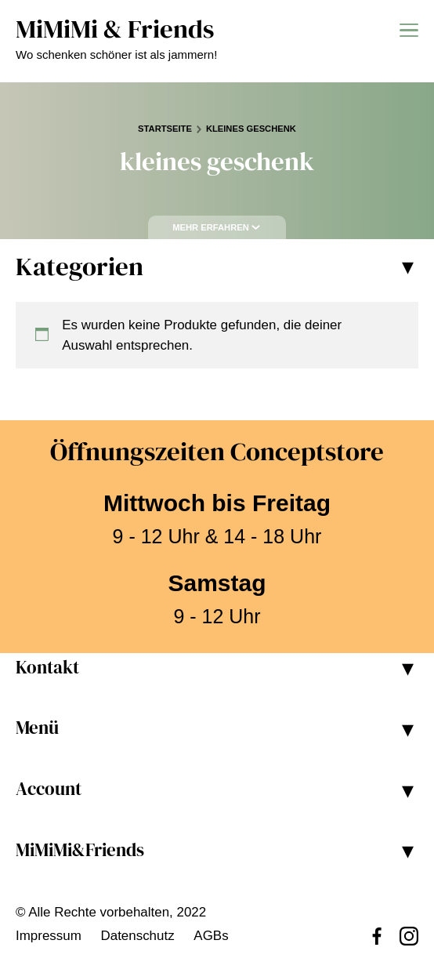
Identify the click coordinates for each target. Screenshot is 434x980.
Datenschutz (137, 936)
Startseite (165, 129)
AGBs (211, 936)
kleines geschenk (251, 129)
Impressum (49, 936)
